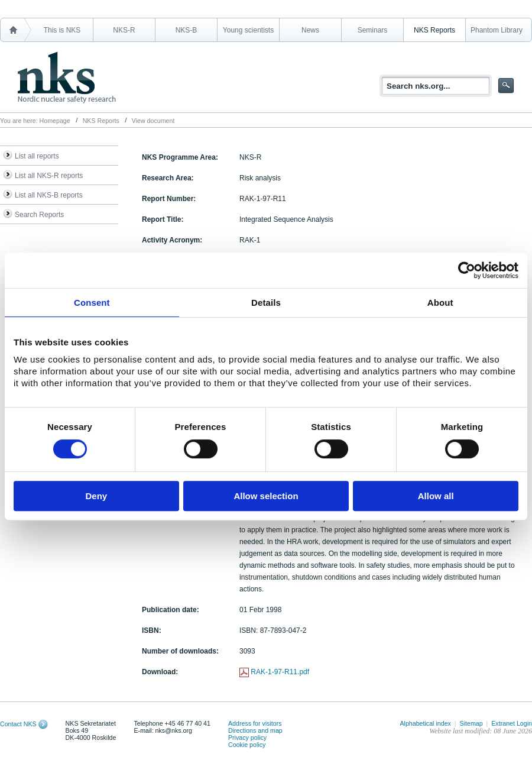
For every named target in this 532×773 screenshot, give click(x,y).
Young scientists (248, 30)
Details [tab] (266, 303)
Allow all (436, 496)
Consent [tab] (92, 303)
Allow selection (266, 496)
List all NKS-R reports (49, 176)
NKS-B (186, 30)
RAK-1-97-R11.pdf (280, 672)
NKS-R (124, 30)
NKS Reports (434, 30)
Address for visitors (255, 723)
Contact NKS (18, 724)
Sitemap (471, 723)
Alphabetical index (425, 723)
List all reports (37, 156)
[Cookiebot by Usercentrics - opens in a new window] (467, 270)
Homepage (55, 121)
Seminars (373, 30)
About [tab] (440, 303)
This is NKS (62, 30)
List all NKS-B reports (49, 195)
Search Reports (39, 215)
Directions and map (255, 730)
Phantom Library (497, 30)
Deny (96, 496)
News (310, 30)
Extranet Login (512, 723)
